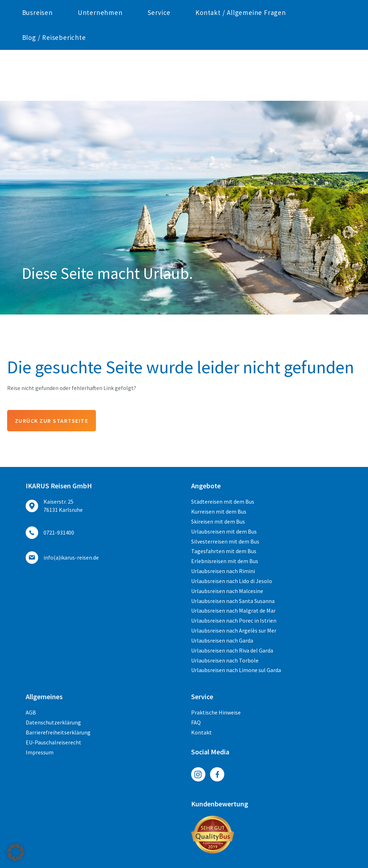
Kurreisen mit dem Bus (219, 511)
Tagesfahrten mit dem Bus (224, 551)
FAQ (196, 722)
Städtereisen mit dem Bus (223, 501)
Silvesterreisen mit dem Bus (225, 541)
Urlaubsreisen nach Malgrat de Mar (233, 610)
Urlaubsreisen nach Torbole (225, 660)
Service (159, 63)
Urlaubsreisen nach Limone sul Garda (236, 670)
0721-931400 (87, 6)
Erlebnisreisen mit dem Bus (225, 561)
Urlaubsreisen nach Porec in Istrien (234, 620)
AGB (31, 712)
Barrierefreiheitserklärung (58, 732)
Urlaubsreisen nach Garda (222, 640)
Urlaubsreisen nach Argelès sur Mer (234, 630)
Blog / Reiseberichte (54, 88)
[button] (16, 852)
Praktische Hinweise (216, 712)
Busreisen (37, 63)
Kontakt (201, 732)
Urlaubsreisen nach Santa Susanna (233, 601)
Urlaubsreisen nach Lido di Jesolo (232, 581)
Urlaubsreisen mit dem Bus (224, 531)
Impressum (40, 752)
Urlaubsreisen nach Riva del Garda (232, 650)
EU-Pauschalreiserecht (53, 742)
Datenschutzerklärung (53, 722)
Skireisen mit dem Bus (218, 521)
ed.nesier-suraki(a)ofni (267, 6)
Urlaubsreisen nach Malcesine (227, 591)
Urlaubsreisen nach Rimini (223, 571)
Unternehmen (100, 63)
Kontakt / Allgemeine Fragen (241, 63)
